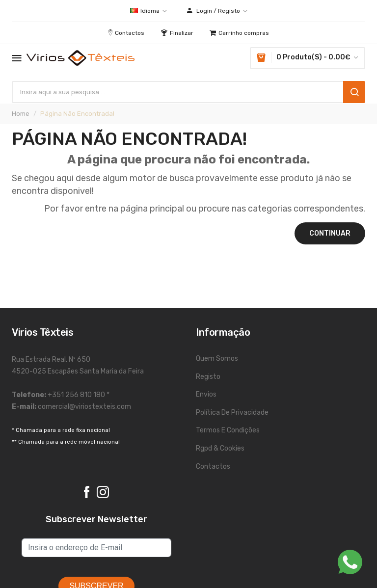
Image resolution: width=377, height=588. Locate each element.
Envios (206, 394)
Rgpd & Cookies (220, 448)
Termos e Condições (228, 430)
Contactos (213, 467)
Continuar (330, 233)
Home (21, 114)
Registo (208, 377)
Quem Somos (217, 359)
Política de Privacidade (232, 413)
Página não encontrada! (77, 114)
